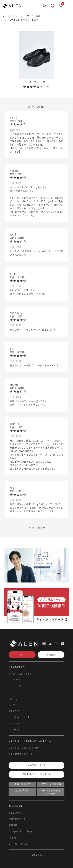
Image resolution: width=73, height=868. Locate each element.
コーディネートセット (19, 717)
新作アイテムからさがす (20, 674)
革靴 (38, 16)
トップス (18, 686)
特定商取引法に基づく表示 (21, 832)
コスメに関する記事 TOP (21, 754)
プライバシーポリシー (19, 844)
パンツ (17, 693)
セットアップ (15, 724)
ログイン (22, 655)
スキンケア (14, 730)
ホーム (10, 16)
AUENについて (15, 813)
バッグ (12, 705)
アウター (18, 680)
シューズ (25, 16)
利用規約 (13, 838)
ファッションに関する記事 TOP (24, 748)
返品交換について (36, 765)
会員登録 (51, 655)
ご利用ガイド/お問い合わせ (36, 774)
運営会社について (17, 819)
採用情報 (13, 825)
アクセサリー (15, 711)
